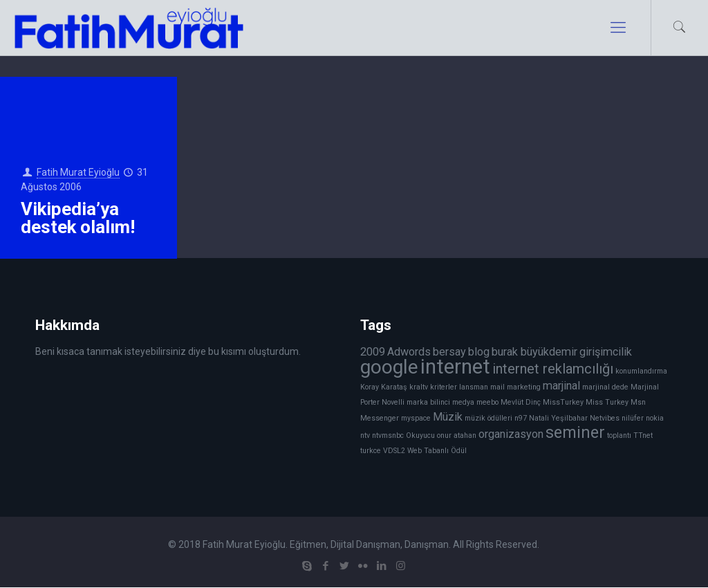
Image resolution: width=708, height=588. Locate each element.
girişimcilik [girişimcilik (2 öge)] (606, 352)
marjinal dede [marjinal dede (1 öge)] (605, 387)
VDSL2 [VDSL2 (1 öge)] (394, 451)
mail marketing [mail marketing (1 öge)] (515, 387)
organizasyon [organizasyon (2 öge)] (511, 434)
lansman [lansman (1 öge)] (474, 387)
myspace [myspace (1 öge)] (416, 418)
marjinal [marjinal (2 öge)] (561, 386)
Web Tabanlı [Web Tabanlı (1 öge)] (428, 451)
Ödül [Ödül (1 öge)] (459, 451)
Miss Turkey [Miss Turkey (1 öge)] (607, 402)
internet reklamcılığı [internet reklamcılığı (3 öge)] (553, 369)
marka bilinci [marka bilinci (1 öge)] (428, 402)
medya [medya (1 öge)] (463, 402)
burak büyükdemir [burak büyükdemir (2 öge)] (534, 352)
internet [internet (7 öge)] (455, 367)
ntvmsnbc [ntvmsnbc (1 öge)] (388, 435)
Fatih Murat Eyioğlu (78, 172)
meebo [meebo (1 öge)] (487, 402)
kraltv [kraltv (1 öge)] (419, 387)
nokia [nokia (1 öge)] (655, 418)
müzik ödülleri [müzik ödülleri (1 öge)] (488, 418)
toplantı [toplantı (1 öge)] (619, 435)
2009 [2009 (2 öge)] (373, 352)
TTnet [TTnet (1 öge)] (643, 435)
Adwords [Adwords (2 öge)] (409, 352)
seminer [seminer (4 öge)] (575, 433)
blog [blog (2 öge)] (479, 352)
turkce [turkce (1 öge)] (371, 451)
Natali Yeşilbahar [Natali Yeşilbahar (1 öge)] (558, 418)
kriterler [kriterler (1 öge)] (444, 387)
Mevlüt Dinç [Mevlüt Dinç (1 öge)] (521, 402)
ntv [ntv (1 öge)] (365, 435)
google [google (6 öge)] (389, 367)
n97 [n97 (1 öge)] (521, 418)
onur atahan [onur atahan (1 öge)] (457, 435)
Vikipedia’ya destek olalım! (78, 218)
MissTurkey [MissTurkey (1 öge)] (563, 402)
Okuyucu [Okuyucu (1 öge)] (420, 435)
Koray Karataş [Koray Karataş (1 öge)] (384, 387)
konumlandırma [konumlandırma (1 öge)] (641, 371)
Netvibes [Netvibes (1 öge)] (605, 418)
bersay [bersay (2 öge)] (449, 352)
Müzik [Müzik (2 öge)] (448, 417)
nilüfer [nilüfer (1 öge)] (633, 418)
